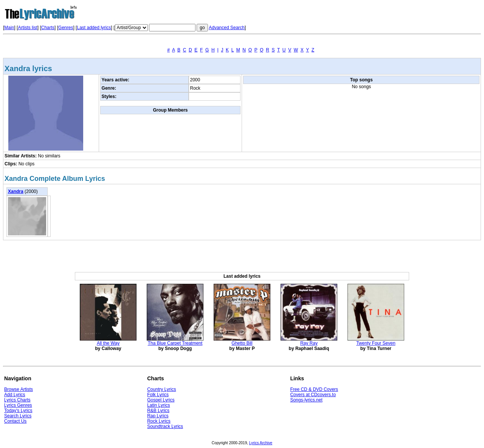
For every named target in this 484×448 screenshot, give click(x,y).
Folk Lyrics (158, 395)
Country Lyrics (161, 389)
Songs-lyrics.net (306, 400)
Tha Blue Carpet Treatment (175, 343)
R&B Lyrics (158, 411)
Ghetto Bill (242, 343)
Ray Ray (309, 343)
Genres (66, 28)
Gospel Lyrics (161, 400)
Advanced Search (227, 28)
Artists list (27, 28)
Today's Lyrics (18, 411)
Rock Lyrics (159, 421)
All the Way (108, 343)
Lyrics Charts (17, 400)
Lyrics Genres (18, 405)
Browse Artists (19, 389)
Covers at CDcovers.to (313, 395)
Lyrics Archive (261, 443)
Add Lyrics (15, 395)
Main (9, 28)
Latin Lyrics (158, 405)
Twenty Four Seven (376, 343)
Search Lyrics (18, 416)
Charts (48, 28)
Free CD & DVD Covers (314, 389)
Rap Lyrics (158, 416)
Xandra (16, 191)
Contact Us (15, 421)
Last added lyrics (94, 28)
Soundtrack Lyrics (165, 426)
